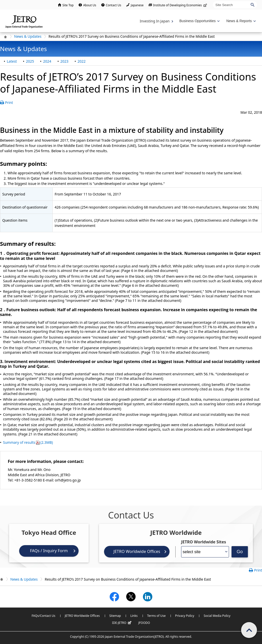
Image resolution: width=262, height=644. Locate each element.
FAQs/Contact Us (43, 616)
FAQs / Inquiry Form (49, 551)
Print (9, 103)
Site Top (68, 5)
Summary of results (28, 442)
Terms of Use (156, 616)
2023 (64, 61)
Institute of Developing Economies (181, 5)
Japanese (137, 5)
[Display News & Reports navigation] (240, 21)
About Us (90, 5)
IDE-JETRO (122, 623)
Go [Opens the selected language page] (240, 552)
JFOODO (144, 623)
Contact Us (113, 5)
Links (134, 616)
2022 (82, 61)
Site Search (213, 1)
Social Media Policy (217, 616)
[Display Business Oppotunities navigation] (199, 21)
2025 (30, 61)
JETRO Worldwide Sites (204, 542)
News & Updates (28, 36)
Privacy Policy (185, 616)
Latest (12, 61)
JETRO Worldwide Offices (137, 551)
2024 (47, 61)
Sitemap (115, 616)
